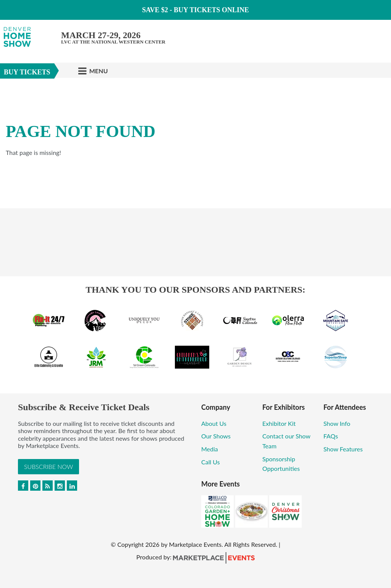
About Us (214, 423)
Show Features (343, 449)
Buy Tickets (27, 72)
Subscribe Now (48, 466)
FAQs (331, 436)
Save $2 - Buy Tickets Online (195, 10)
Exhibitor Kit (279, 423)
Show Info (337, 423)
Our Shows (216, 436)
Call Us (211, 462)
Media (210, 449)
